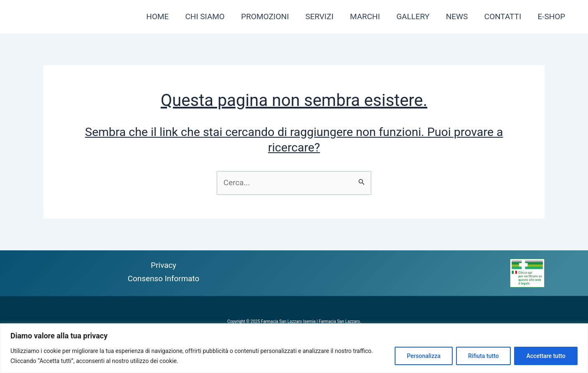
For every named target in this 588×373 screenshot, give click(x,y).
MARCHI (367, 16)
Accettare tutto (546, 356)
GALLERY (415, 16)
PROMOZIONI (269, 16)
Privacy (163, 265)
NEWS (458, 16)
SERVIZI (322, 16)
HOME (162, 16)
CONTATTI (504, 16)
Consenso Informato (163, 278)
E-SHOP (552, 16)
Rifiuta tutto (484, 356)
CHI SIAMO (209, 16)
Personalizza (424, 356)
